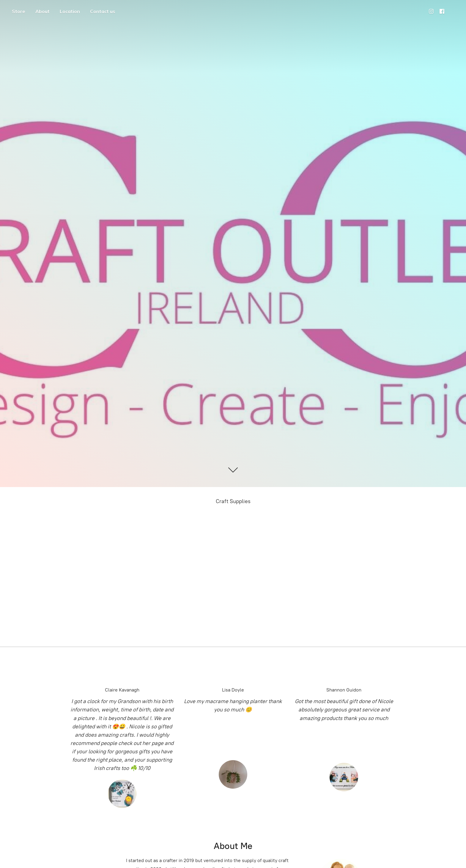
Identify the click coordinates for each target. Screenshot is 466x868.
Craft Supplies (233, 501)
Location (70, 11)
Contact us (103, 11)
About (42, 11)
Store (19, 11)
